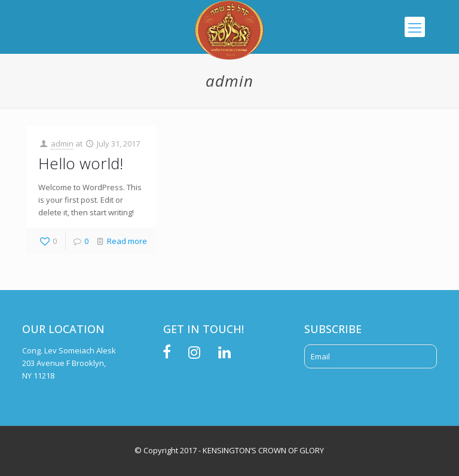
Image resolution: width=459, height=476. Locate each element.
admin (62, 144)
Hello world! (81, 163)
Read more (127, 241)
